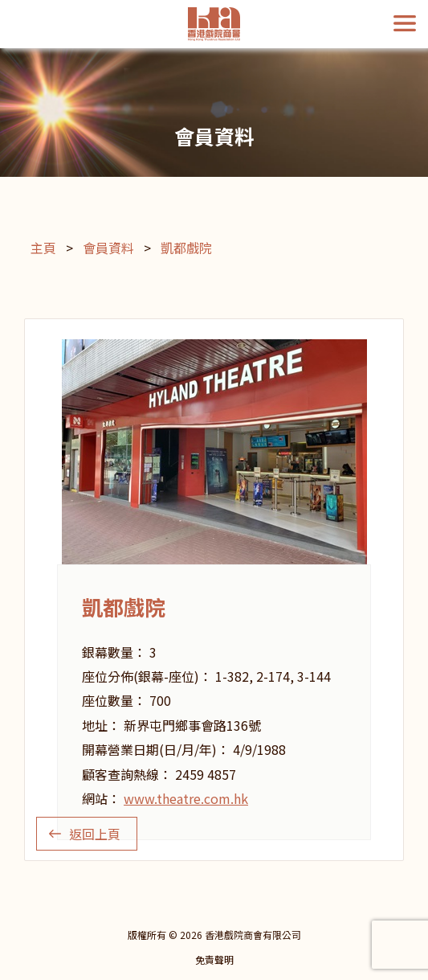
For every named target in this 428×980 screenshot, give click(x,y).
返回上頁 (95, 834)
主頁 (43, 248)
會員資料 (108, 248)
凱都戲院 (186, 248)
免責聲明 (214, 959)
